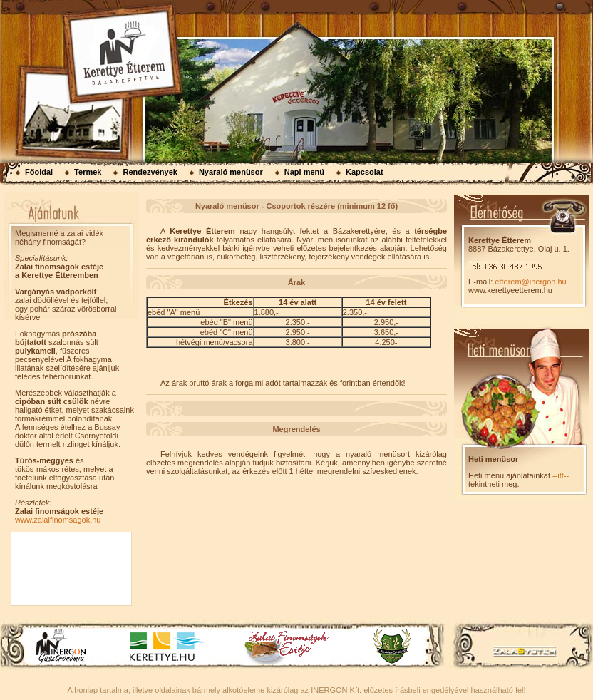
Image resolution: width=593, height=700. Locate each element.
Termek (88, 172)
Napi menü (304, 172)
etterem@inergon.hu (530, 282)
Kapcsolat (365, 172)
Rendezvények (150, 172)
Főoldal (39, 172)
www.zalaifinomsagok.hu (58, 520)
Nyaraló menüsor (231, 172)
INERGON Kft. (336, 690)
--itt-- (561, 475)
